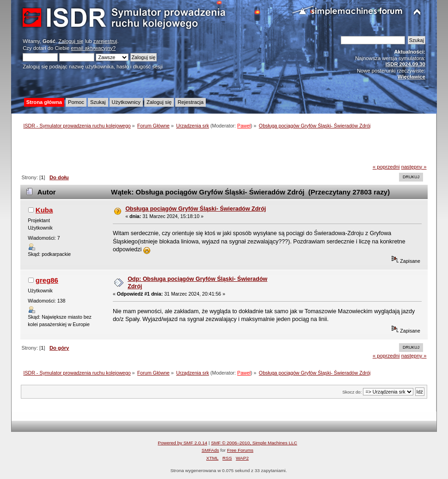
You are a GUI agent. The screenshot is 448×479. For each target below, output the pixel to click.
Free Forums (240, 450)
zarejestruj (105, 41)
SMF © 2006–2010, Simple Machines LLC (254, 443)
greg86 (47, 280)
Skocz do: (352, 392)
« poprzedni (386, 167)
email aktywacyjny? (93, 48)
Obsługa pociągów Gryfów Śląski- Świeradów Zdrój (196, 209)
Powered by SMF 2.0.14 (182, 443)
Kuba (44, 210)
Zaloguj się (71, 41)
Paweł (244, 126)
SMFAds (210, 450)
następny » (414, 167)
